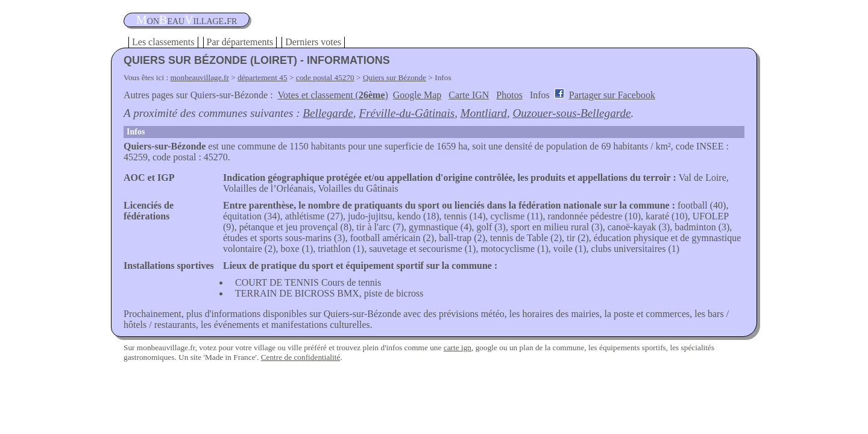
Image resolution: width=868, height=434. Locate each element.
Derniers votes (313, 42)
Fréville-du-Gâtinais (407, 113)
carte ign (458, 348)
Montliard (484, 113)
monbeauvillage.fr (200, 77)
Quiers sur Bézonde (395, 77)
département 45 (263, 77)
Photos (509, 95)
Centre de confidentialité (301, 357)
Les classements (163, 42)
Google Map (417, 95)
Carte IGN (469, 95)
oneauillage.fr (187, 20)
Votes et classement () (333, 95)
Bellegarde (328, 113)
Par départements (240, 42)
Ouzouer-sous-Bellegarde (572, 113)
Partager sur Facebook (612, 95)
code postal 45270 (325, 77)
